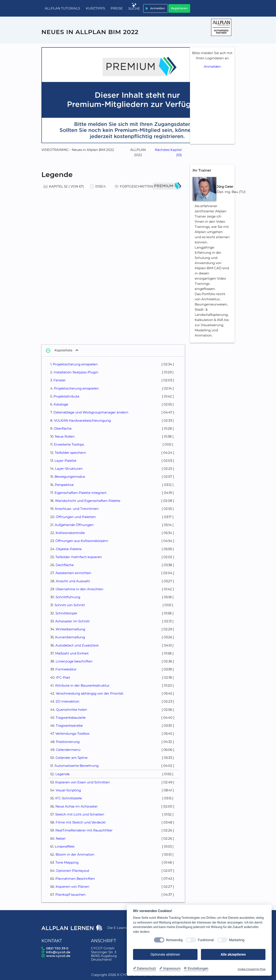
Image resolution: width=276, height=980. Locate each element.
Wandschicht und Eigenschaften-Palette (88, 501)
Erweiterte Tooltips (69, 444)
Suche (134, 8)
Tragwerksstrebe (69, 726)
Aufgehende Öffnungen (74, 525)
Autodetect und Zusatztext (77, 645)
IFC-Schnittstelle (69, 798)
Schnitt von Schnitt (70, 605)
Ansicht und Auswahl (73, 581)
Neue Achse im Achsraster (77, 806)
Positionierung (68, 742)
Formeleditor (66, 669)
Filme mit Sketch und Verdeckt (81, 822)
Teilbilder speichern (70, 453)
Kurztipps (95, 8)
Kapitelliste (59, 351)
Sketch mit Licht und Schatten (80, 814)
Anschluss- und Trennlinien (77, 509)
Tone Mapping (67, 862)
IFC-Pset (63, 677)
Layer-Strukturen (69, 469)
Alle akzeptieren (233, 954)
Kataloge (61, 404)
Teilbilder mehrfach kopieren (79, 557)
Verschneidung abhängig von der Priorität (90, 693)
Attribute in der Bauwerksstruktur (82, 685)
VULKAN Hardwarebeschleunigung (82, 420)
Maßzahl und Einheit (72, 653)
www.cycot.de (58, 956)
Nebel (61, 838)
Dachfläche (65, 565)
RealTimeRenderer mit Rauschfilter (84, 830)
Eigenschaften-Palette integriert (81, 493)
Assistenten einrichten (73, 573)
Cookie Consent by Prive (252, 969)
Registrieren (179, 8)
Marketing (237, 940)
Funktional (206, 940)
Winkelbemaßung (70, 629)
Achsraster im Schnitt (72, 621)
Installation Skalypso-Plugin (76, 372)
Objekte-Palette (69, 549)
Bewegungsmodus (70, 477)
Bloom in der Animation (75, 854)
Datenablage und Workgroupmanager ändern (91, 412)
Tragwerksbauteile (71, 718)
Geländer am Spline (72, 758)
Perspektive (64, 485)
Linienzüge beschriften (74, 661)
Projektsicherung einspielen (75, 364)
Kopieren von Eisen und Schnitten (82, 782)
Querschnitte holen (72, 710)
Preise (117, 8)
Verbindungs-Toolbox (72, 733)
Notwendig (174, 940)
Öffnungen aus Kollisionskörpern (82, 541)
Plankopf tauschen (71, 895)
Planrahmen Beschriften (75, 879)
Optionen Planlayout (73, 871)
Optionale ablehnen (165, 954)
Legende (63, 774)
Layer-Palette (65, 461)
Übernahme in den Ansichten (79, 589)
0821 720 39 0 (57, 948)
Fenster (60, 380)
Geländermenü (68, 750)
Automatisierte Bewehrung (77, 766)
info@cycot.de (58, 952)
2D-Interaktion (67, 701)
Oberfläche (63, 428)
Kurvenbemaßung (70, 637)
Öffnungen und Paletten (76, 517)
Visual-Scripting (68, 790)
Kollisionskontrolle (70, 533)
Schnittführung (68, 597)
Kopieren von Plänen (72, 887)
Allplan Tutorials (62, 8)
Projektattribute (66, 396)
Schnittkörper (66, 613)
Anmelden (154, 8)
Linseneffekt (65, 846)
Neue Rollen (65, 436)
